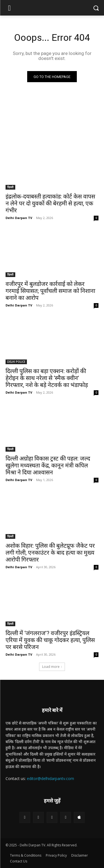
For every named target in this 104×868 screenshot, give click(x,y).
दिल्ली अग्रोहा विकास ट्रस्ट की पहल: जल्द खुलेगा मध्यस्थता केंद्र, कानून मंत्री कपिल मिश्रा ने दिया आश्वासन (48, 466)
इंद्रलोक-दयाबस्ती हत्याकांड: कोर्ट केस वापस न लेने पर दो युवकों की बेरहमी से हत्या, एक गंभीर (50, 203)
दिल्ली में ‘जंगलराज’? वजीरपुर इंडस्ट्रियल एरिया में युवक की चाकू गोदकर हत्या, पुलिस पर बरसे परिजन (50, 640)
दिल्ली (10, 187)
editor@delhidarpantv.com (50, 778)
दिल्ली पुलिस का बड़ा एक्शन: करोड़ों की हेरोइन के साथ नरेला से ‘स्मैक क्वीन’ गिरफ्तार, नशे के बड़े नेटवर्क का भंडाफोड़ (47, 378)
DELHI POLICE (16, 362)
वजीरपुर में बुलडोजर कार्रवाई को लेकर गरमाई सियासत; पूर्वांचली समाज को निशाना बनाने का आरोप (50, 291)
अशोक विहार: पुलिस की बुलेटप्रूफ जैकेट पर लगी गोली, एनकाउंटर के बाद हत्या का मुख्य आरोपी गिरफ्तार (50, 553)
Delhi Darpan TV (19, 218)
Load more (52, 667)
